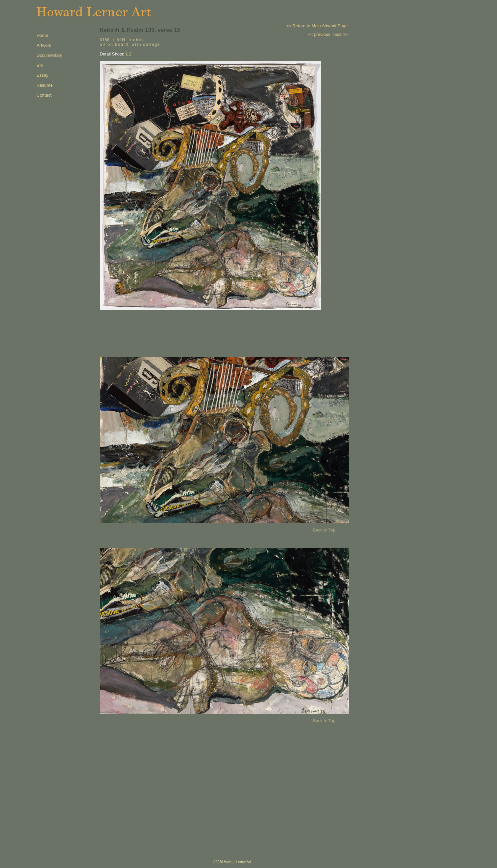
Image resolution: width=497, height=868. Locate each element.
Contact (44, 95)
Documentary (49, 55)
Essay (42, 75)
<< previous (319, 34)
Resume (45, 85)
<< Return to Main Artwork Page (317, 26)
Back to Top (324, 530)
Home (42, 35)
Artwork (44, 45)
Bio (40, 65)
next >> (341, 34)
